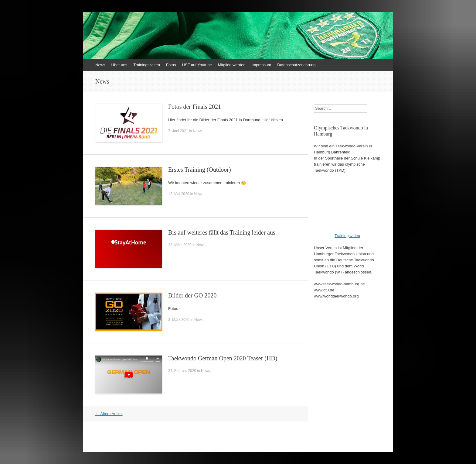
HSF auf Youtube (197, 65)
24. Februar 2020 (182, 371)
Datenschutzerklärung (296, 65)
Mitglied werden (232, 65)
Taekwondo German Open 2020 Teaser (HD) (223, 358)
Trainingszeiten (147, 65)
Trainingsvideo (347, 236)
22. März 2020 (180, 245)
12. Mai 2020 (179, 194)
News (100, 65)
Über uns (119, 65)
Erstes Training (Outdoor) (200, 170)
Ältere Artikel (109, 414)
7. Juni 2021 (178, 131)
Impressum (261, 65)
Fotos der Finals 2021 (195, 107)
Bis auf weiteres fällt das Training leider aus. (223, 232)
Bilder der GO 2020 (192, 295)
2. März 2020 (179, 320)
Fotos (171, 65)
